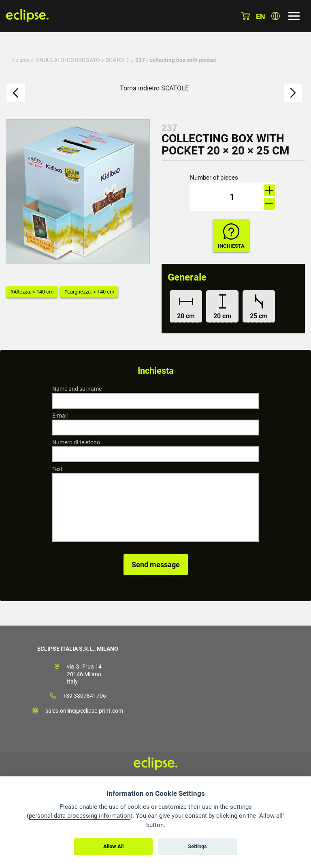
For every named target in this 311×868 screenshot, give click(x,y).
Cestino (246, 16)
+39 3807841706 (84, 696)
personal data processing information (80, 816)
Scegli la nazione (276, 16)
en (261, 16)
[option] (78, 191)
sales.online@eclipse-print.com (84, 711)
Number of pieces (214, 178)
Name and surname (77, 389)
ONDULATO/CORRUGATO (68, 60)
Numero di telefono (76, 442)
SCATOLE (118, 60)
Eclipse (21, 60)
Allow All (113, 846)
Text (58, 469)
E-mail (60, 416)
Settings (197, 846)
